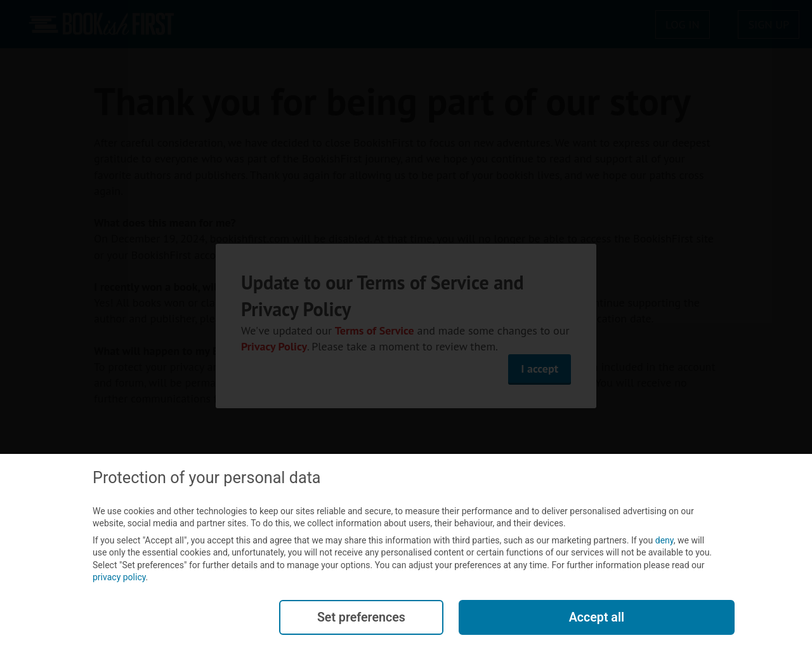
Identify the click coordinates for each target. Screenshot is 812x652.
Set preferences (361, 618)
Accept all (596, 618)
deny (665, 541)
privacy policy (119, 578)
